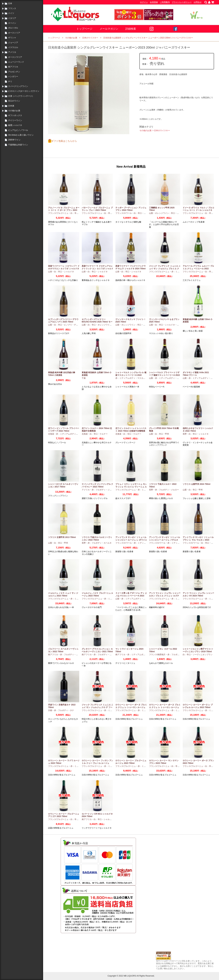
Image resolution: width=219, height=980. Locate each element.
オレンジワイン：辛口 (165, 213)
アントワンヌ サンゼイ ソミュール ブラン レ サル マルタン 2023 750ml (198, 540)
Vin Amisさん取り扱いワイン (21, 135)
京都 (50, 710)
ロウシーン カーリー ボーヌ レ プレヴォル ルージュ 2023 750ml (198, 706)
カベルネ (108, 543)
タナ (72, 710)
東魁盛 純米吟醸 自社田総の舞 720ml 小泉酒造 (62, 374)
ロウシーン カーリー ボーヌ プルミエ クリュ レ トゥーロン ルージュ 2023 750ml (165, 707)
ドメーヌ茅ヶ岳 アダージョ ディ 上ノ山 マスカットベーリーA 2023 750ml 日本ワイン (131, 596)
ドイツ (11, 13)
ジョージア (13, 43)
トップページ (84, 29)
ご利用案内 (165, 2)
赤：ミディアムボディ (125, 378)
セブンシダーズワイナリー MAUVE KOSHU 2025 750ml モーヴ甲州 (97, 322)
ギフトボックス (15, 115)
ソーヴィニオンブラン (203, 655)
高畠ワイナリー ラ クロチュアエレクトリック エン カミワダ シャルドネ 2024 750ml (97, 269)
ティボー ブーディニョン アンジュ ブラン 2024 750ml (131, 209)
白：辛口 (74, 213)
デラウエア (79, 325)
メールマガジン (109, 29)
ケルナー (104, 434)
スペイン (12, 23)
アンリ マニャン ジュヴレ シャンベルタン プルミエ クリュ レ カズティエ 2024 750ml (165, 596)
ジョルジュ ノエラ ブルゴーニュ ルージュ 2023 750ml (97, 594)
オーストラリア (15, 57)
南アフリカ (13, 67)
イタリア (12, 18)
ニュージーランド (16, 62)
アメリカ (12, 52)
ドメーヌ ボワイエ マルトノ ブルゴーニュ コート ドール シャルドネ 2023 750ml (198, 210)
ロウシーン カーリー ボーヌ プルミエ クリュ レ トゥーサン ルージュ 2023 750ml (131, 707)
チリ (10, 81)
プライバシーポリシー (182, 2)
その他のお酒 (14, 111)
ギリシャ (12, 38)
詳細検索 (131, 29)
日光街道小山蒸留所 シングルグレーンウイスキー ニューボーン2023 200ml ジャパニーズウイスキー (148, 38)
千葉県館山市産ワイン (18, 145)
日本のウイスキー (90, 38)
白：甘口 (127, 434)
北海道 (51, 434)
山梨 (151, 213)
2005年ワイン (14, 140)
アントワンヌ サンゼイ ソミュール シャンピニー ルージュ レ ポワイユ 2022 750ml (131, 540)
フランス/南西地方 (157, 655)
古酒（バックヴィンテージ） (21, 96)
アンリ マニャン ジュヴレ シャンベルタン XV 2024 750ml (198, 594)
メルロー (175, 490)
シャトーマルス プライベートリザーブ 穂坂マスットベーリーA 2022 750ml (164, 375)
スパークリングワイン (18, 86)
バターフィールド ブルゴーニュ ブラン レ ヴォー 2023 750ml (97, 209)
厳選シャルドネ (15, 125)
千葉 (84, 378)
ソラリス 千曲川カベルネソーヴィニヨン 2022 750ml (97, 539)
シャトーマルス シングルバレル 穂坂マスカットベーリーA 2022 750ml (131, 375)
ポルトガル (13, 28)
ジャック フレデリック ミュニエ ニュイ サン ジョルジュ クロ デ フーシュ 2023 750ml (97, 707)
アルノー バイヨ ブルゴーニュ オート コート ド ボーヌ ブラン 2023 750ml (64, 210)
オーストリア (14, 33)
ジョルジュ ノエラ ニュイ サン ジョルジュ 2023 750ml (63, 594)
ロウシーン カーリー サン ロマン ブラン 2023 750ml (164, 762)
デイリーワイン (15, 120)
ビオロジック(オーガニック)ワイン (24, 91)
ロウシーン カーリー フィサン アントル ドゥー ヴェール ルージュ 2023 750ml (97, 763)
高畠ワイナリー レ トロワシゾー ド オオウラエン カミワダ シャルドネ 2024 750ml (64, 269)
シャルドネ (69, 272)
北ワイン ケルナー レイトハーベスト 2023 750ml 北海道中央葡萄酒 (131, 430)
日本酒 (11, 106)
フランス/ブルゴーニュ (58, 213)
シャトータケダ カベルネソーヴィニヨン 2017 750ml (63, 485)
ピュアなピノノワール (18, 130)
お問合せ (198, 2)
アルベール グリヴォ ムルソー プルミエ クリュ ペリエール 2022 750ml (198, 269)
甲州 (179, 213)
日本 (10, 3)
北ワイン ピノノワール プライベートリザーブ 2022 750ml (64, 430)
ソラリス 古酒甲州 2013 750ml (62, 537)
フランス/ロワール (124, 213)
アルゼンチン (14, 72)
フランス (12, 8)
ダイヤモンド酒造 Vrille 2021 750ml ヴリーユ (196, 374)
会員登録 (154, 2)
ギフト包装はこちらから (64, 141)
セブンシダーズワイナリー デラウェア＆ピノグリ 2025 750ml (63, 321)
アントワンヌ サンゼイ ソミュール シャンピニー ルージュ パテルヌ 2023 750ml (165, 540)
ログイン (144, 2)
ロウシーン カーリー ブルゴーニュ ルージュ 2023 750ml (131, 762)
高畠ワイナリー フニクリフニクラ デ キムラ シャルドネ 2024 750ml (131, 267)
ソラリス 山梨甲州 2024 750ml (197, 484)
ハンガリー (13, 77)
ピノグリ (68, 325)
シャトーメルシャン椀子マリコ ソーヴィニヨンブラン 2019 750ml (198, 650)
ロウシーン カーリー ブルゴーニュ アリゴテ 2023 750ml (64, 815)
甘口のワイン (14, 101)
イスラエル (13, 47)
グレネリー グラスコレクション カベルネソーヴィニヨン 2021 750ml (97, 650)
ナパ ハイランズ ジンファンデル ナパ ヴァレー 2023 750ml (97, 485)
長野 (185, 434)
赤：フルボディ (99, 490)
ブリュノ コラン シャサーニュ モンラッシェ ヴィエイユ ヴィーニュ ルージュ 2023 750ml (131, 487)
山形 (50, 272)
